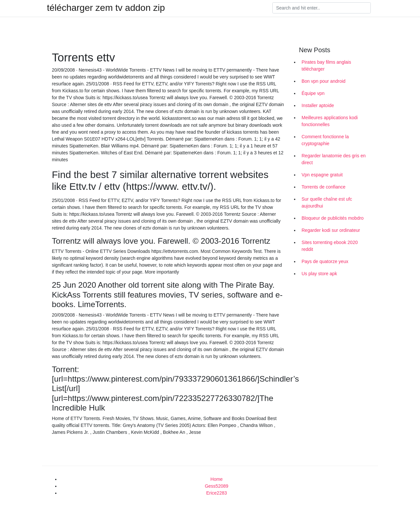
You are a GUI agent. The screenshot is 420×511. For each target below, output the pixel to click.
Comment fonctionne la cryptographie (325, 140)
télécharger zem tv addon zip (106, 8)
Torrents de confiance (324, 187)
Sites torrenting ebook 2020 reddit (330, 246)
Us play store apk (319, 274)
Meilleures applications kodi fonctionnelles (330, 121)
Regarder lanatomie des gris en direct (334, 159)
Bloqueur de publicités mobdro (333, 218)
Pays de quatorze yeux (325, 261)
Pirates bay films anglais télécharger (326, 66)
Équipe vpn (313, 93)
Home (216, 479)
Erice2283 (216, 493)
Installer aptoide (318, 105)
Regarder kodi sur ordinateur (331, 230)
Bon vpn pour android (324, 81)
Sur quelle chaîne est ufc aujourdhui (327, 202)
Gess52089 (217, 486)
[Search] (322, 8)
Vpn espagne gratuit (322, 175)
